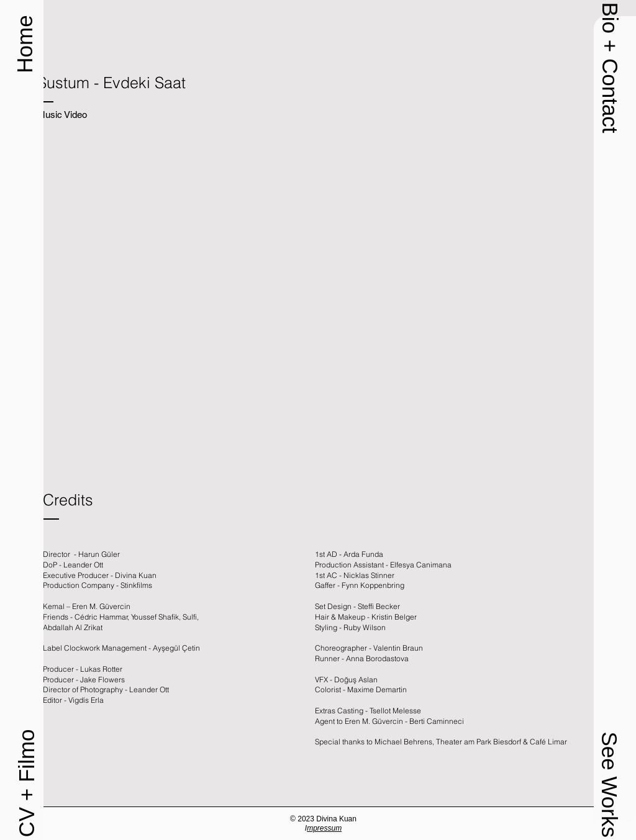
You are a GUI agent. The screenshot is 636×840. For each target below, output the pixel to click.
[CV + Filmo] (26, 783)
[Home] (24, 44)
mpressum (324, 828)
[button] (610, 67)
